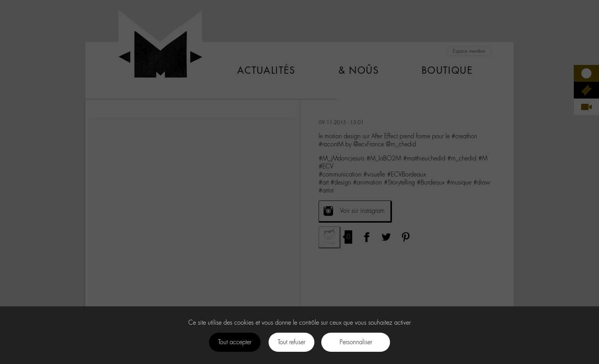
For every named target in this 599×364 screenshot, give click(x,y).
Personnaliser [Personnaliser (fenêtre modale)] (356, 342)
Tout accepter (235, 342)
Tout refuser (291, 342)
